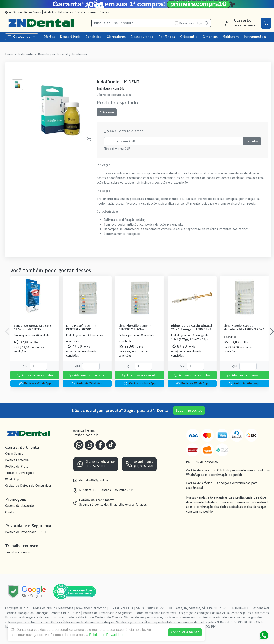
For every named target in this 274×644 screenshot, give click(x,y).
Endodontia (26, 54)
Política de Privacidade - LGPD (26, 532)
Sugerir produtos (189, 411)
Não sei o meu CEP (117, 148)
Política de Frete (17, 467)
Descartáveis (70, 37)
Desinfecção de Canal (53, 54)
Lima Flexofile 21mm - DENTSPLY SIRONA (135, 328)
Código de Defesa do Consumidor (28, 486)
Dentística (93, 37)
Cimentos (210, 37)
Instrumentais (255, 37)
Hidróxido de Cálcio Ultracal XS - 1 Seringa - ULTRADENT (192, 328)
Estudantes (66, 12)
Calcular (252, 141)
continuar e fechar (185, 632)
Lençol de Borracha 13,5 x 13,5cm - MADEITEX (33, 328)
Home (9, 54)
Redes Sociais (33, 12)
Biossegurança (142, 37)
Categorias (22, 37)
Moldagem (231, 37)
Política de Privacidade (107, 635)
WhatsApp (50, 12)
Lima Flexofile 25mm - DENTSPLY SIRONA (82, 328)
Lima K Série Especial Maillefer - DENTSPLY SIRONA (244, 328)
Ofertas (104, 12)
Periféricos (167, 37)
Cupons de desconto (19, 506)
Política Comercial (17, 460)
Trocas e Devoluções (20, 473)
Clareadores (116, 37)
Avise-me (107, 112)
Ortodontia (189, 37)
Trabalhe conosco (86, 12)
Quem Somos (14, 12)
